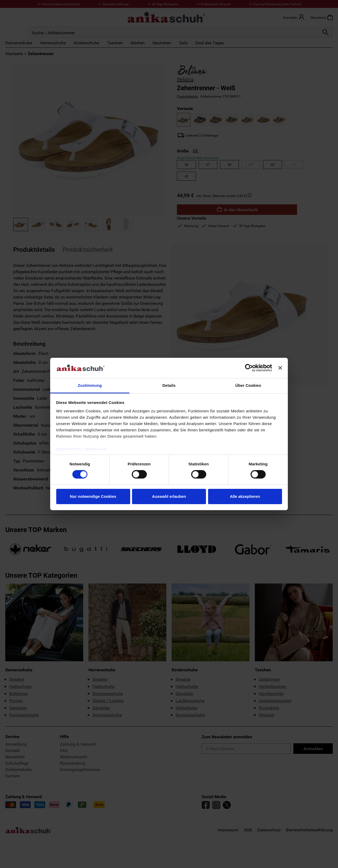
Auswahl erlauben (169, 496)
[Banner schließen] (280, 368)
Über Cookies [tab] (248, 385)
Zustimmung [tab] (90, 385)
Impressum (96, 449)
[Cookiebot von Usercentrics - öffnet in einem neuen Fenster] (249, 368)
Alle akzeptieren (245, 496)
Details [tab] (169, 385)
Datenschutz (69, 449)
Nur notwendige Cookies (93, 496)
